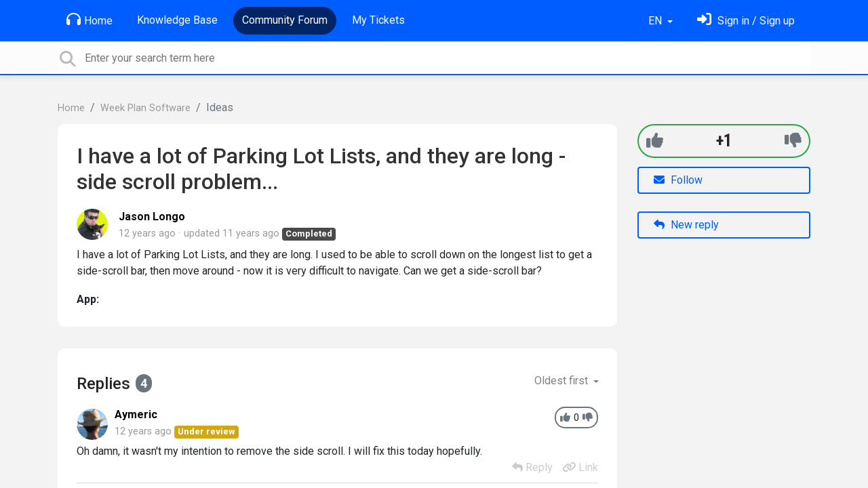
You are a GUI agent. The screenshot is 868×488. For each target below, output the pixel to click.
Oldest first (563, 381)
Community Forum (285, 20)
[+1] (655, 141)
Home (90, 20)
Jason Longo (152, 217)
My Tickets (378, 20)
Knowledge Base (177, 20)
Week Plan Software (145, 108)
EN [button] (656, 21)
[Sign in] (746, 21)
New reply (686, 225)
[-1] (793, 141)
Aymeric (136, 414)
